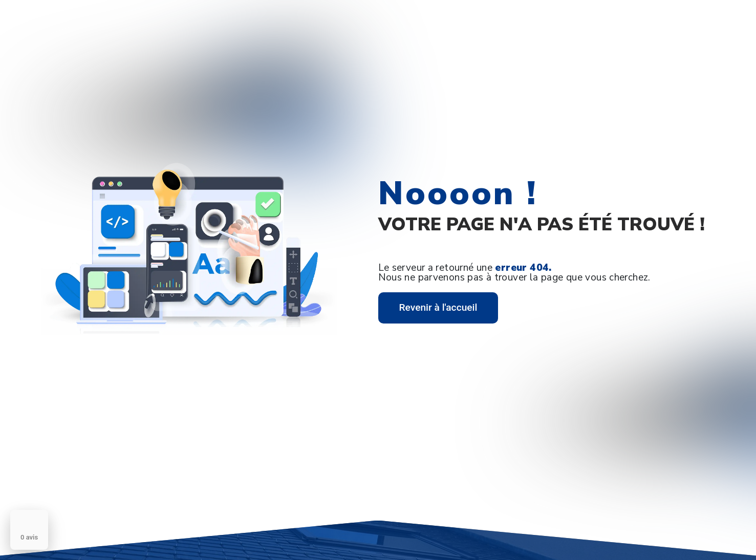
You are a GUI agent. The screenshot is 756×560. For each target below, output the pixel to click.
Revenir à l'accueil (438, 307)
